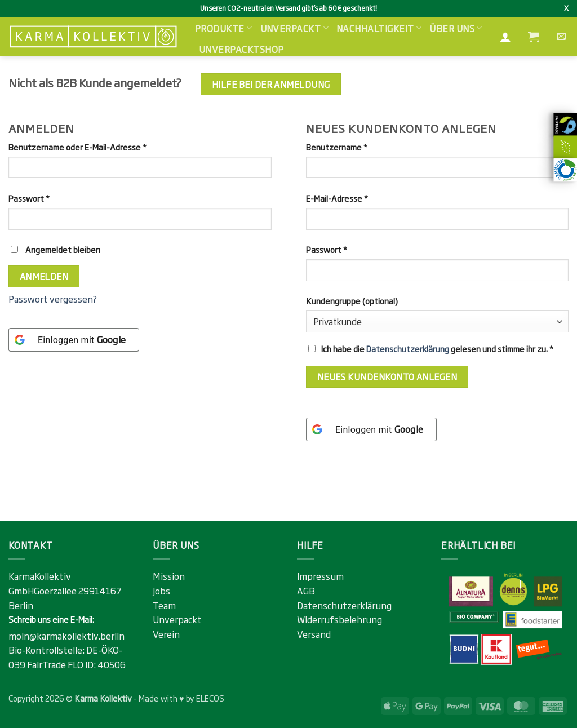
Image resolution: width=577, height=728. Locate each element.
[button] (534, 37)
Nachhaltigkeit (379, 28)
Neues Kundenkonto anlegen (387, 376)
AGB (306, 591)
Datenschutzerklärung (408, 349)
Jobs (161, 591)
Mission (169, 576)
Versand (314, 634)
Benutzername (358, 147)
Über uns (456, 28)
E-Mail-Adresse (358, 198)
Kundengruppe (352, 301)
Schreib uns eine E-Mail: (51, 619)
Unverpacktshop (241, 49)
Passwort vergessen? (53, 299)
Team (164, 605)
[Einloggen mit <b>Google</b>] (74, 340)
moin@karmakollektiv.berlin (66, 636)
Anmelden (44, 276)
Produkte (224, 28)
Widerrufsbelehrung (339, 619)
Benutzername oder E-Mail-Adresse (99, 147)
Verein (166, 634)
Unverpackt (294, 28)
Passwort (50, 198)
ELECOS (210, 698)
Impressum (320, 576)
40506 (112, 664)
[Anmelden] (505, 37)
